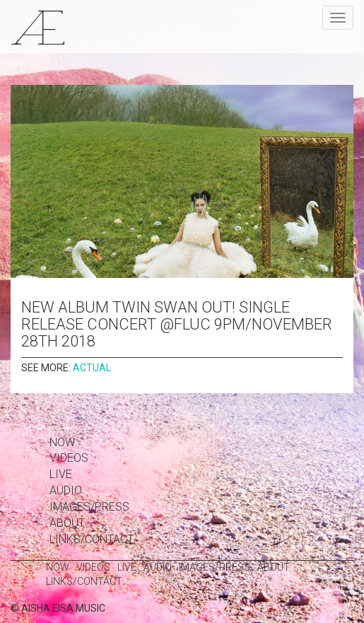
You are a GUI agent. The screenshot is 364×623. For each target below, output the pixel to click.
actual (92, 368)
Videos (69, 458)
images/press (89, 507)
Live (61, 474)
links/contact (92, 539)
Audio (66, 490)
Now (62, 442)
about (67, 523)
